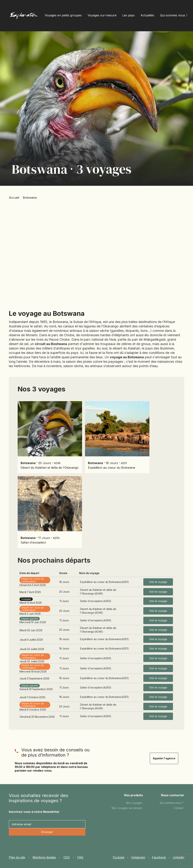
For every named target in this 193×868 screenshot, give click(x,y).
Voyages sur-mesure (102, 15)
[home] (24, 16)
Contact (179, 808)
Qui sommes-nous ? (172, 803)
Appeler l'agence (164, 758)
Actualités (147, 15)
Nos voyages (134, 803)
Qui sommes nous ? (174, 15)
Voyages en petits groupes (63, 15)
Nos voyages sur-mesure (127, 808)
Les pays (129, 15)
